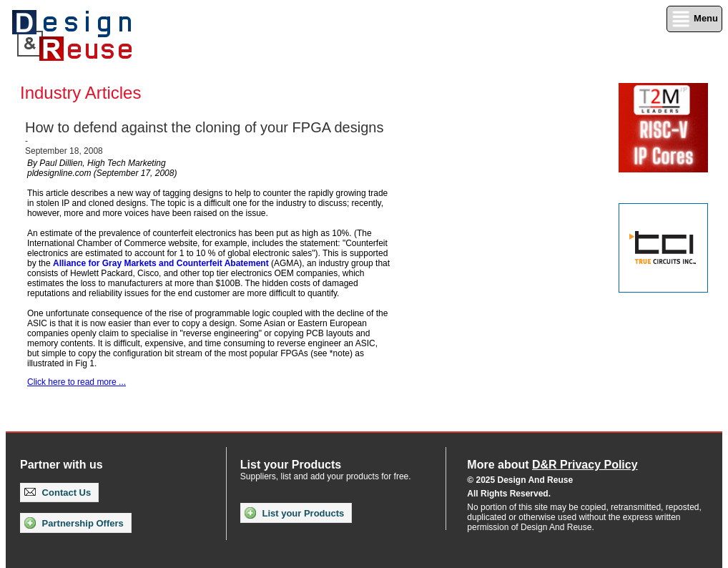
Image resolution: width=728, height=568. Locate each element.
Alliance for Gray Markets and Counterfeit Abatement (161, 263)
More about (552, 465)
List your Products (294, 513)
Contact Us (58, 493)
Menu (694, 19)
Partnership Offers (74, 523)
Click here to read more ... (77, 382)
